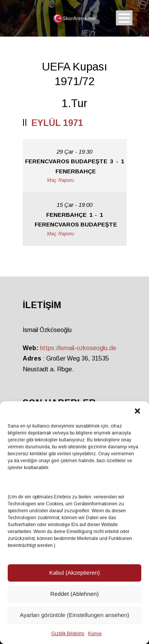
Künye (95, 634)
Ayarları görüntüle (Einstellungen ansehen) (74, 615)
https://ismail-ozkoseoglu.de (78, 348)
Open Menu (124, 18)
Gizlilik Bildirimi (68, 634)
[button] (137, 411)
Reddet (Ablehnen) (75, 594)
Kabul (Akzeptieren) (75, 573)
